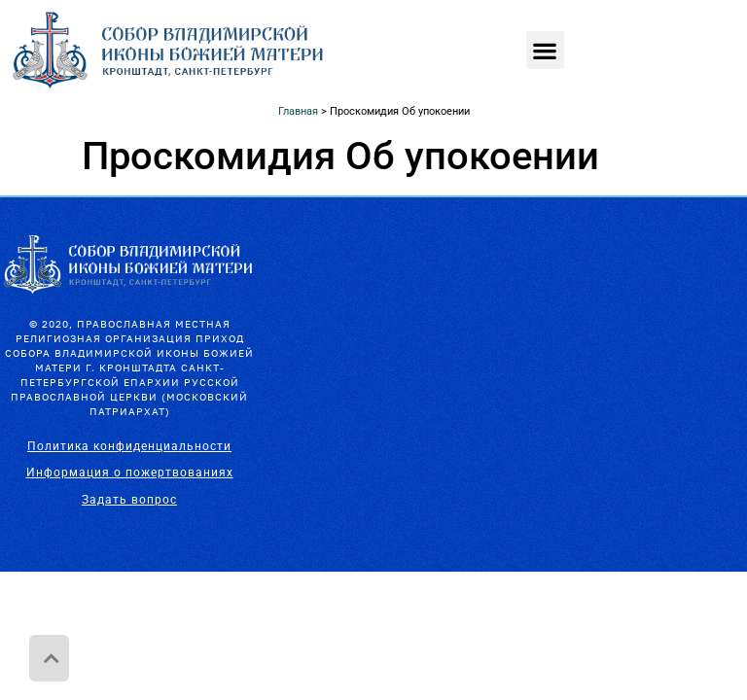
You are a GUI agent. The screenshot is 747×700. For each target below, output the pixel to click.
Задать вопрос (129, 500)
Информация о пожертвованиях (130, 472)
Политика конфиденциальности (129, 446)
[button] (545, 50)
